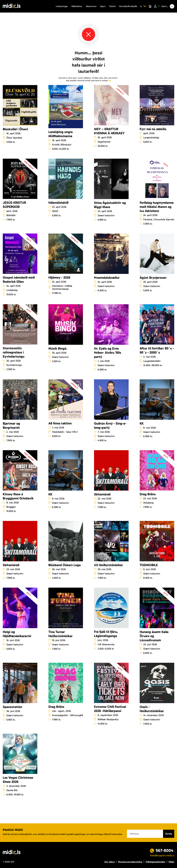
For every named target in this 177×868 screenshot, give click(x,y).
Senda (169, 834)
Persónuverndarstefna (130, 862)
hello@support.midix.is (162, 855)
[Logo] (12, 6)
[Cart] (150, 6)
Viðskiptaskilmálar (155, 862)
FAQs (171, 862)
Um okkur (110, 862)
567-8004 (165, 850)
